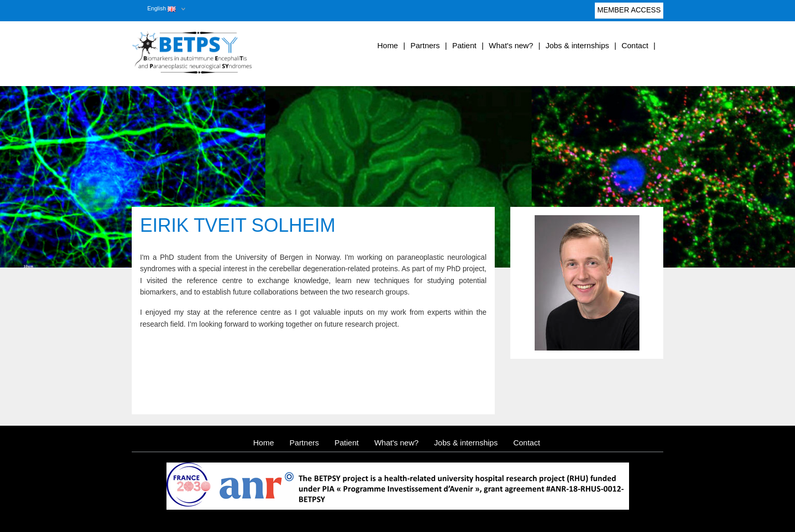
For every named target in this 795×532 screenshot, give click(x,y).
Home (387, 45)
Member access (629, 12)
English (162, 8)
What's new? (511, 45)
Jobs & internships (577, 45)
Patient (464, 45)
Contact (635, 45)
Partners (425, 45)
